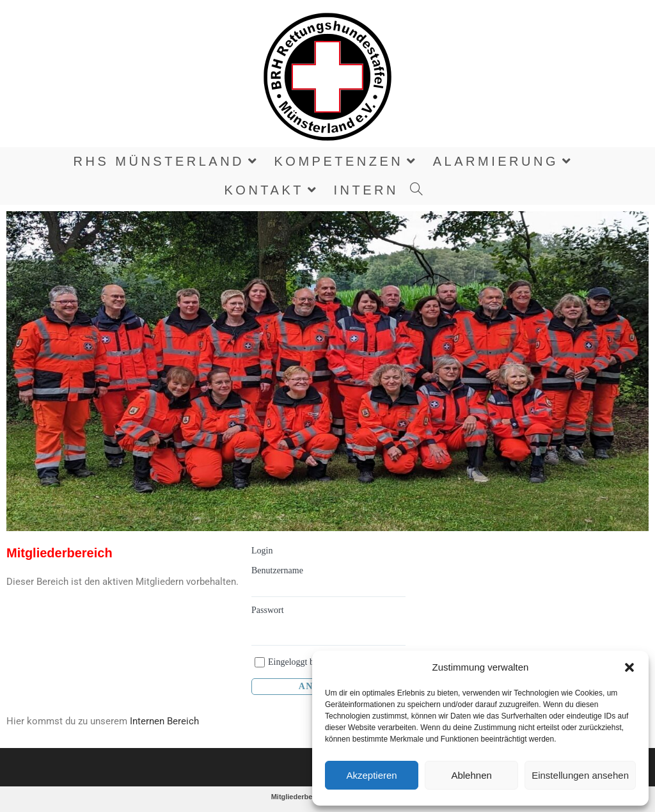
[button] (629, 667)
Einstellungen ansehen (580, 775)
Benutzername (277, 570)
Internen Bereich (164, 721)
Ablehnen (471, 775)
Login (262, 551)
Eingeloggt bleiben (302, 662)
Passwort (268, 610)
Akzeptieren (371, 775)
